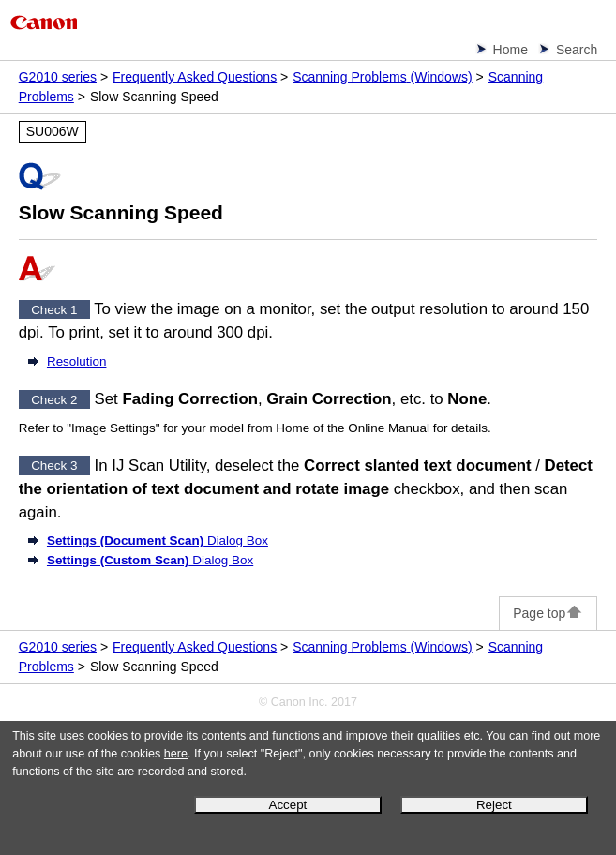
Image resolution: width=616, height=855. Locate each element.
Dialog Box (158, 540)
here (176, 754)
